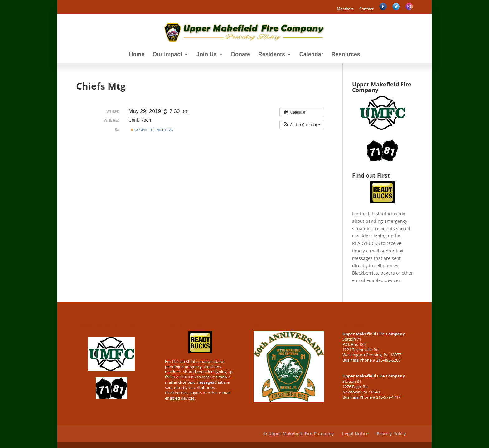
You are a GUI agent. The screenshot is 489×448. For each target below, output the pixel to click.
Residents (272, 55)
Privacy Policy (391, 433)
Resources (346, 55)
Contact (366, 9)
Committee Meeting (152, 130)
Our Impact (167, 55)
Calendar (311, 55)
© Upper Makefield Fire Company (299, 433)
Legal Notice (355, 433)
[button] (302, 125)
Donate (241, 55)
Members (345, 9)
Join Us (207, 55)
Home (137, 55)
